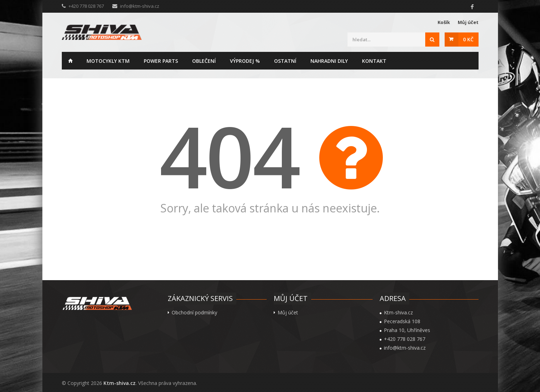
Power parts (161, 61)
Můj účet (468, 22)
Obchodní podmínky (194, 313)
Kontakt (374, 61)
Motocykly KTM (108, 61)
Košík (444, 22)
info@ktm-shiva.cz (140, 6)
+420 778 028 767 (405, 339)
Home (71, 61)
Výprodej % (245, 61)
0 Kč (468, 39)
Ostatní (285, 61)
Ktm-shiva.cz (120, 383)
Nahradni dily (329, 61)
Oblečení (204, 61)
